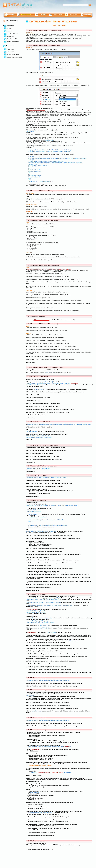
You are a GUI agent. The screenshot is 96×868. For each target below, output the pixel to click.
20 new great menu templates (36, 110)
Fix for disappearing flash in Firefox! (40, 765)
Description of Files (13, 39)
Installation (10, 31)
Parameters (10, 49)
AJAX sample (34, 751)
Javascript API (11, 36)
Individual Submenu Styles (15, 57)
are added (41, 320)
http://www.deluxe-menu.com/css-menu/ (51, 273)
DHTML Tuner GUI (12, 34)
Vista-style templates (36, 775)
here (53, 849)
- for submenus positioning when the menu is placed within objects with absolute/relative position (55, 791)
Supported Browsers (13, 41)
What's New (10, 26)
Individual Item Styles (13, 54)
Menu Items (10, 52)
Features (10, 28)
